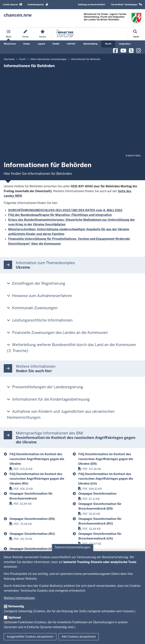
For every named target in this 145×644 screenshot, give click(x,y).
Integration (125, 44)
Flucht (108, 44)
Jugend (41, 44)
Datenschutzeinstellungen (72, 547)
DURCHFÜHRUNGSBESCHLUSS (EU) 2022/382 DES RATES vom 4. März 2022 (65, 210)
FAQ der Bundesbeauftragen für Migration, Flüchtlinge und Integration (60, 215)
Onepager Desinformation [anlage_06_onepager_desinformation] (97, 494)
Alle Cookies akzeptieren (79, 637)
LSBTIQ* (71, 44)
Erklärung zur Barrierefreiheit (91, 5)
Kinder (27, 44)
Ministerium (10, 44)
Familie (56, 44)
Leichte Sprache (12, 4)
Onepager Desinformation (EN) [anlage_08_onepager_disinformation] (32, 519)
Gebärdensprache (38, 4)
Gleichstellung (90, 44)
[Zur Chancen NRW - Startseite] (18, 15)
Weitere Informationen (19, 598)
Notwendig (16, 606)
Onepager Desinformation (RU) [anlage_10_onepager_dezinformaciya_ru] (32, 534)
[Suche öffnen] (136, 34)
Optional (15, 618)
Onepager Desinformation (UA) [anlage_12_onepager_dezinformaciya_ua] (32, 549)
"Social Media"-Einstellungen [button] (126, 4)
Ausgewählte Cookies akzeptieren (30, 637)
